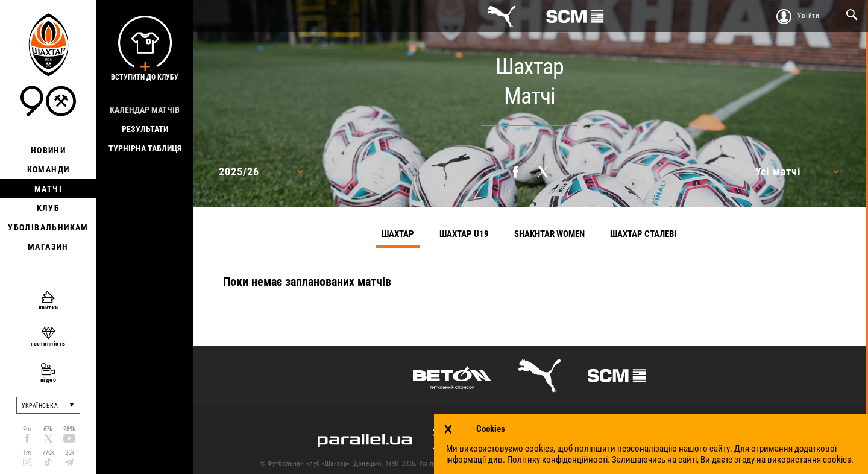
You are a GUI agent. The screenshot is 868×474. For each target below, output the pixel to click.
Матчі (48, 189)
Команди (49, 169)
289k (69, 429)
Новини (48, 150)
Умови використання (604, 463)
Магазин (48, 247)
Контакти (543, 463)
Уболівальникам (48, 227)
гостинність (48, 343)
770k (48, 453)
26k (70, 453)
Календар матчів (145, 110)
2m (27, 429)
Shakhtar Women (549, 234)
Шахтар (398, 234)
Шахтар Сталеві (643, 234)
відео (49, 380)
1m (27, 453)
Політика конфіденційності (693, 463)
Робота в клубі (773, 463)
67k (48, 429)
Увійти (809, 16)
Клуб (49, 208)
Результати (145, 129)
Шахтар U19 (464, 234)
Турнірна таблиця (145, 148)
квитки (49, 307)
